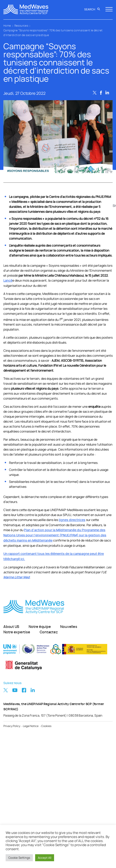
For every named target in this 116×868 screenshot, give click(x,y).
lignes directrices (72, 520)
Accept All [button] (45, 858)
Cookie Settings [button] (19, 858)
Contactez (49, 632)
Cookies (46, 726)
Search (92, 9)
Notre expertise (17, 632)
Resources (21, 26)
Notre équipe (40, 627)
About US (11, 627)
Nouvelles (69, 627)
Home (7, 26)
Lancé (8, 281)
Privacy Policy (12, 726)
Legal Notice (31, 726)
